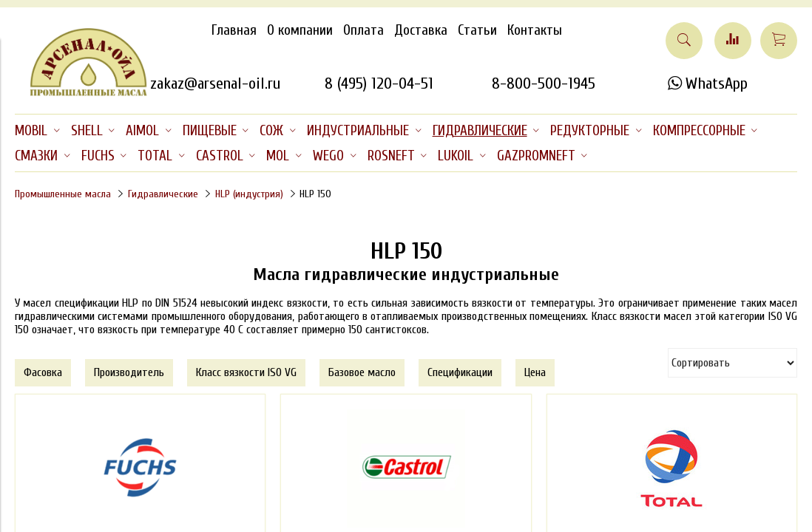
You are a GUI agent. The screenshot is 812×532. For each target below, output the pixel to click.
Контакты (535, 30)
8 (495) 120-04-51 (379, 83)
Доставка (421, 30)
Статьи (477, 30)
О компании (300, 30)
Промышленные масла (63, 194)
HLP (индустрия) (249, 194)
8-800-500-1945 (544, 83)
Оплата (363, 30)
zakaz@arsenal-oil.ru (215, 83)
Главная (234, 30)
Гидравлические (163, 194)
